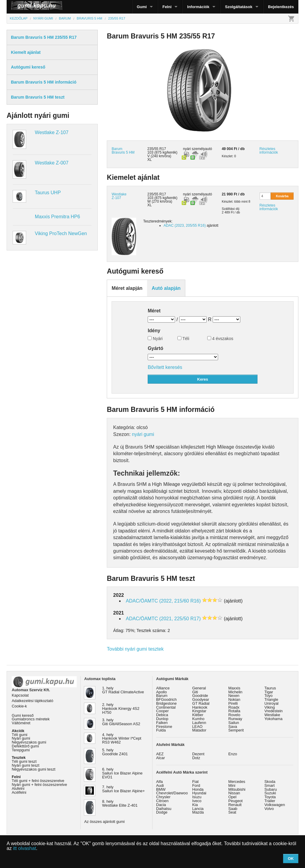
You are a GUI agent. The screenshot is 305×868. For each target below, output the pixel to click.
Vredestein (274, 711)
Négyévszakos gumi (29, 742)
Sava (233, 727)
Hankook (200, 707)
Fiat (195, 782)
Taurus (270, 688)
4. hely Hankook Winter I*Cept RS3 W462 (122, 739)
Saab (233, 809)
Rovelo (234, 715)
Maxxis (234, 688)
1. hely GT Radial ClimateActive (123, 690)
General (199, 688)
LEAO (197, 727)
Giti (195, 692)
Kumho (198, 719)
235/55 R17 (157, 194)
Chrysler (163, 797)
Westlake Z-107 (52, 132)
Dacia (161, 805)
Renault (235, 805)
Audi (160, 785)
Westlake (272, 715)
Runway (235, 719)
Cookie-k (19, 706)
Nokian (234, 699)
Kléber (198, 715)
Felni (167, 7)
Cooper (162, 711)
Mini (232, 785)
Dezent (198, 754)
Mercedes (237, 782)
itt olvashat (24, 848)
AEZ (160, 754)
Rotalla (234, 711)
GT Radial (201, 703)
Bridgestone (166, 703)
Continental (166, 707)
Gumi (142, 7)
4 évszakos (220, 339)
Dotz (196, 758)
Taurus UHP (48, 193)
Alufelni (18, 788)
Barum (162, 696)
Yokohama (273, 719)
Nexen (234, 696)
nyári (187, 149)
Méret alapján (127, 288)
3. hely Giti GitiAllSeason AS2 (121, 722)
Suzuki (270, 793)
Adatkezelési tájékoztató (32, 701)
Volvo (269, 809)
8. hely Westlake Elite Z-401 (120, 803)
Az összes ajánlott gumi (104, 822)
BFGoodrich (166, 699)
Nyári (155, 339)
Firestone (164, 727)
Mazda (198, 812)
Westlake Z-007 (52, 163)
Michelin (235, 692)
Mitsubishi (237, 789)
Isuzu (197, 797)
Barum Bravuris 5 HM (123, 151)
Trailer (270, 801)
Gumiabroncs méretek (31, 719)
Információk (198, 7)
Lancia (198, 809)
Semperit (236, 730)
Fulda (161, 730)
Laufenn (199, 723)
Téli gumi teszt (24, 761)
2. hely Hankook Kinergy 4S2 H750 (121, 709)
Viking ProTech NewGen (61, 233)
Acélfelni (19, 792)
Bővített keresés (165, 367)
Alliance (163, 688)
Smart (270, 785)
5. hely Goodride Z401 (115, 752)
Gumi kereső (23, 715)
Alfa (159, 782)
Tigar (269, 692)
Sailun (234, 723)
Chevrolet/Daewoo (172, 793)
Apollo (162, 692)
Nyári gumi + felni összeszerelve (39, 785)
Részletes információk (269, 151)
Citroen (162, 801)
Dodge (162, 812)
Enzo (233, 754)
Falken (162, 723)
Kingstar (199, 711)
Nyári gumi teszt (26, 765)
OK (291, 859)
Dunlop (162, 719)
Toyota (270, 797)
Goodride (200, 696)
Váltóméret (21, 723)
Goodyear (201, 699)
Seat (232, 812)
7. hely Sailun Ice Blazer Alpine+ (124, 789)
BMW (161, 789)
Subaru (271, 789)
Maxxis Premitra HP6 (57, 217)
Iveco (197, 801)
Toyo (268, 696)
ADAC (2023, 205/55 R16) (185, 225)
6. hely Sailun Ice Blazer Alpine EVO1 (122, 773)
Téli (183, 339)
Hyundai (199, 793)
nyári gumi (143, 434)
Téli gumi (20, 735)
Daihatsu (164, 809)
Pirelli (233, 703)
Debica (162, 715)
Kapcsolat (20, 695)
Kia (195, 805)
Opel (232, 797)
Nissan (234, 793)
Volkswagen (275, 805)
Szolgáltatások (239, 7)
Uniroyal (271, 703)
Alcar (160, 758)
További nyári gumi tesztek (135, 649)
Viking (270, 707)
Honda (198, 789)
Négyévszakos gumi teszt (34, 769)
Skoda (270, 782)
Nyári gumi (21, 738)
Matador (199, 730)
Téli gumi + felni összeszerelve (38, 781)
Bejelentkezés (281, 7)
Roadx (234, 707)
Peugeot (236, 801)
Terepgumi (21, 750)
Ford (196, 785)
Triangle (271, 699)
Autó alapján (166, 288)
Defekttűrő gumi (25, 746)
